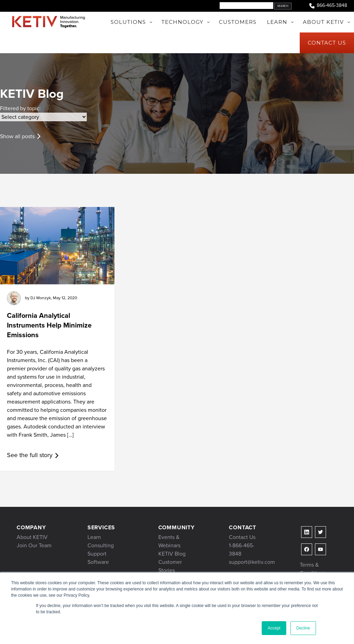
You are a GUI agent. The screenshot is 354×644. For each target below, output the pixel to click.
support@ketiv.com (252, 562)
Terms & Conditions (313, 569)
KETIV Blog (172, 554)
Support (97, 554)
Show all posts (17, 136)
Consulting (101, 545)
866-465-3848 (328, 6)
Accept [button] (274, 628)
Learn (94, 537)
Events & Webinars (169, 541)
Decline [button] (303, 628)
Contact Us (242, 537)
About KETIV (32, 537)
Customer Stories (170, 566)
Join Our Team (34, 545)
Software (98, 562)
